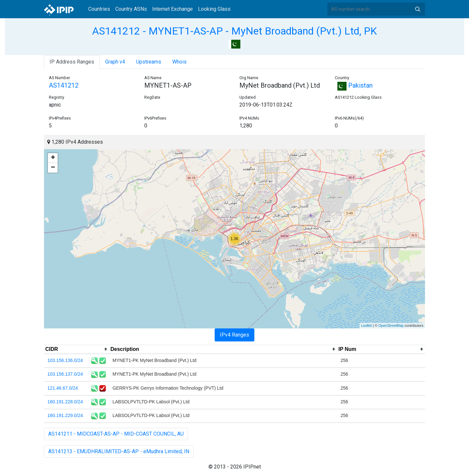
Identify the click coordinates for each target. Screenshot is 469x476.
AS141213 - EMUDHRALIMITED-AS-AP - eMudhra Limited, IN (119, 451)
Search (418, 9)
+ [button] (53, 158)
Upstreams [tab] (149, 62)
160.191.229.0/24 (65, 415)
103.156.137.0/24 (65, 374)
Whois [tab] (179, 62)
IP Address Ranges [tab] (72, 62)
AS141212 (64, 85)
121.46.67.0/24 (63, 388)
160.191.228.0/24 (65, 402)
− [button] (53, 168)
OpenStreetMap (391, 325)
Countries (99, 9)
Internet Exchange (172, 9)
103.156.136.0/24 (65, 360)
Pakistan (354, 85)
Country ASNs (131, 9)
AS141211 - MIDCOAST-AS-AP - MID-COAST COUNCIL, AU (116, 434)
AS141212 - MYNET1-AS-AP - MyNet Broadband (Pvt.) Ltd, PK (234, 31)
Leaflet (367, 325)
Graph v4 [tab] (115, 62)
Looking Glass (214, 9)
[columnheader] (77, 349)
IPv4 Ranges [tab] (234, 335)
